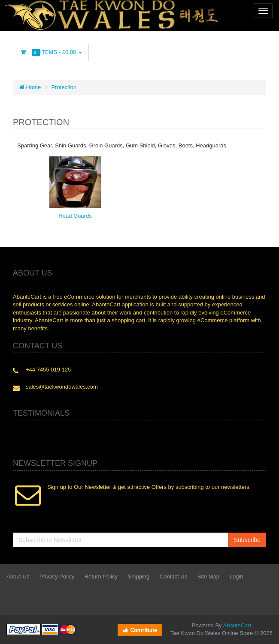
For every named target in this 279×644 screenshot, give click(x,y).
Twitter (121, 54)
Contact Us (173, 577)
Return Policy (101, 577)
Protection (64, 87)
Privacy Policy (57, 577)
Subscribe (247, 540)
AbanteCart (237, 625)
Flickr (217, 54)
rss (159, 54)
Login (237, 577)
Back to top (264, 631)
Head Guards (75, 216)
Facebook (102, 54)
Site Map (208, 577)
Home (30, 87)
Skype (197, 54)
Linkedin (140, 54)
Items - (51, 52)
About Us (18, 577)
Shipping (139, 577)
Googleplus (178, 54)
